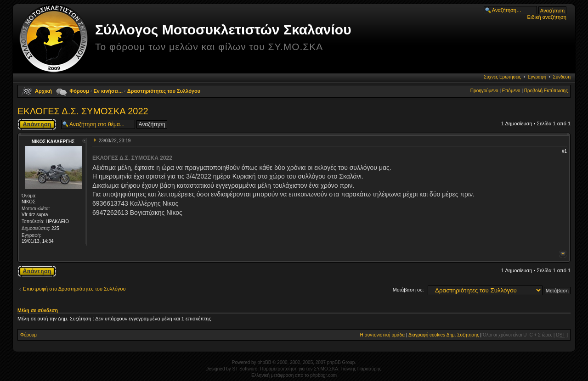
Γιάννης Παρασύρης (361, 369)
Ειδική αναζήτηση (547, 17)
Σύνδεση (562, 77)
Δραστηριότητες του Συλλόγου (164, 91)
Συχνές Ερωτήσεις (502, 77)
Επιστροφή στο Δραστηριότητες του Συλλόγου (74, 289)
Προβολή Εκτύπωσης (546, 91)
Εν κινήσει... (108, 91)
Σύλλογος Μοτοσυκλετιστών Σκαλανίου (223, 30)
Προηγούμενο (484, 91)
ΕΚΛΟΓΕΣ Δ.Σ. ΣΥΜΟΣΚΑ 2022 (83, 111)
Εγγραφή (537, 77)
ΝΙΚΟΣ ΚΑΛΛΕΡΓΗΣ (53, 142)
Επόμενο (511, 91)
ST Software (245, 369)
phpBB (264, 362)
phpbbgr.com (323, 375)
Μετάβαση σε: (408, 290)
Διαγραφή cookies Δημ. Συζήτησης (444, 335)
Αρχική (43, 91)
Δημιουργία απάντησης (37, 124)
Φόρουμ (79, 91)
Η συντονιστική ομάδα (382, 335)
